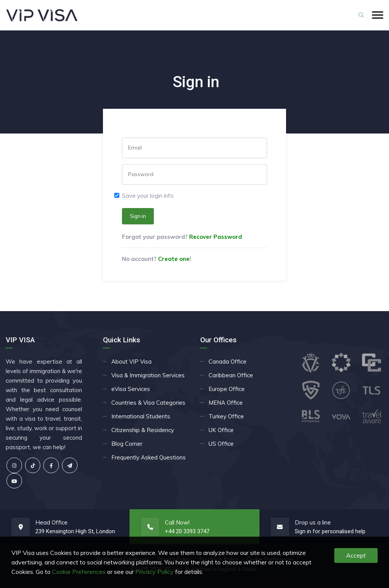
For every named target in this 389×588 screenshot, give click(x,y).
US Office (221, 444)
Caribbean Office (231, 375)
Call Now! (177, 522)
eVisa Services (131, 389)
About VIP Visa (131, 362)
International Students (141, 416)
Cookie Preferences (79, 572)
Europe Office (227, 389)
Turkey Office (226, 416)
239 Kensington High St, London (75, 531)
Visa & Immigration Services (148, 375)
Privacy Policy (154, 572)
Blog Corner (127, 444)
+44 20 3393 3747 (187, 531)
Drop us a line (313, 522)
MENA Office (226, 403)
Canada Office (228, 362)
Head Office (51, 522)
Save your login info (148, 196)
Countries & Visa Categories (148, 403)
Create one (174, 259)
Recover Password (216, 237)
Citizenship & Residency (143, 430)
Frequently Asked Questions (149, 457)
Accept (356, 555)
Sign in (138, 216)
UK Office (221, 430)
